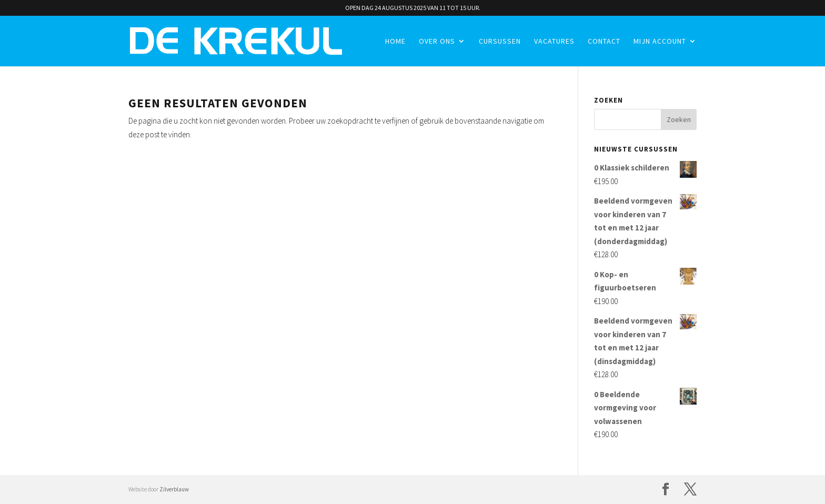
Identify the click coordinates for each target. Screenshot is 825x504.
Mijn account (660, 42)
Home (395, 42)
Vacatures (554, 42)
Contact (604, 42)
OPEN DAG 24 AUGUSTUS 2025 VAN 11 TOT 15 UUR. (413, 8)
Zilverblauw (174, 489)
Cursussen (500, 42)
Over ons (437, 42)
